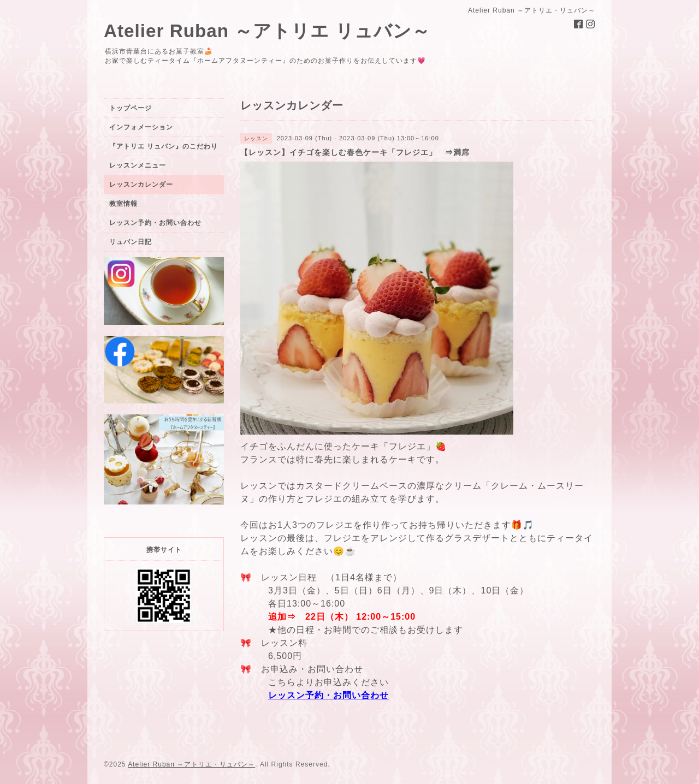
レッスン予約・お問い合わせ (328, 695)
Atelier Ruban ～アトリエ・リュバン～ (191, 764)
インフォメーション (141, 127)
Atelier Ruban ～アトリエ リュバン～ (267, 31)
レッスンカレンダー (141, 185)
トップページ (131, 108)
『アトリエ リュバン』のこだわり (164, 146)
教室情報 (123, 204)
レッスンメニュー (138, 165)
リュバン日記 (131, 242)
